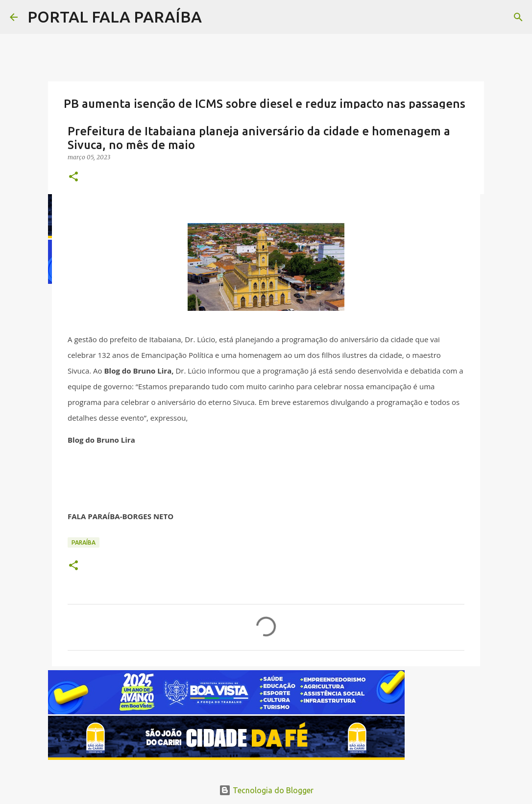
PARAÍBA (84, 542)
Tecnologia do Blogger (266, 790)
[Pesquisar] (518, 17)
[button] (73, 177)
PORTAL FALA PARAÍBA (115, 17)
